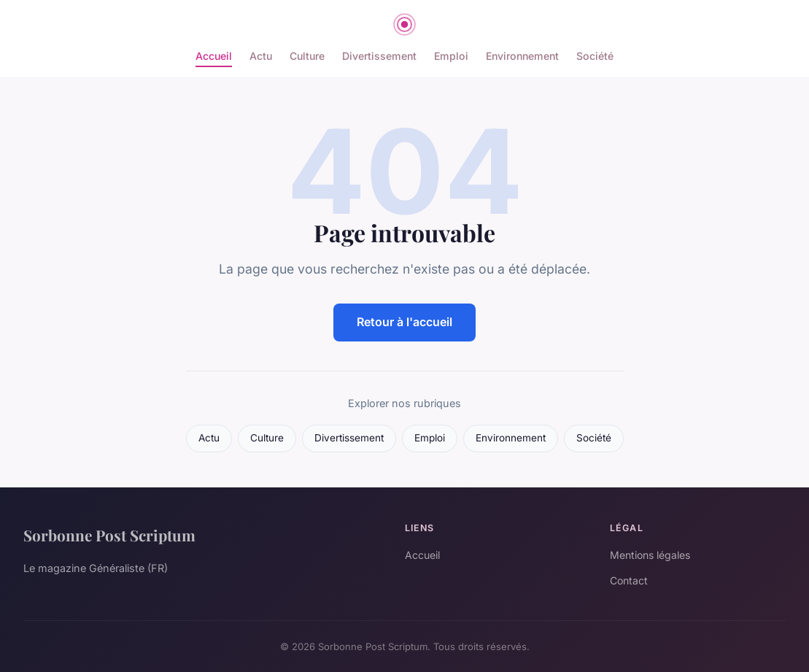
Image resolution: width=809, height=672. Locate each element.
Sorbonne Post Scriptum (109, 535)
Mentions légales (650, 555)
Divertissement (379, 56)
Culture (307, 56)
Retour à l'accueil (404, 322)
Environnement (522, 56)
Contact (629, 580)
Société (595, 56)
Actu (261, 56)
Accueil (214, 56)
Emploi (451, 56)
